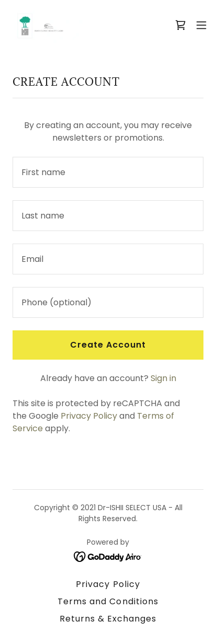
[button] (201, 25)
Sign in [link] (163, 378)
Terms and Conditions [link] (108, 601)
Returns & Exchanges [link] (108, 619)
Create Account (108, 345)
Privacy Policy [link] (89, 416)
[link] (46, 25)
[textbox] (108, 172)
